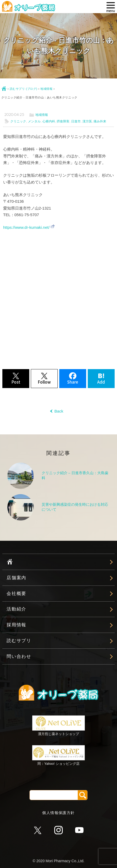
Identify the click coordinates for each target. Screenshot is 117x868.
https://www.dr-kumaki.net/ (26, 227)
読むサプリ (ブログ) (24, 89)
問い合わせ (19, 656)
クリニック (18, 121)
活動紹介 (16, 609)
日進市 (76, 121)
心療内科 (49, 121)
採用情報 (16, 625)
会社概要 (16, 594)
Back (58, 411)
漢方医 (87, 121)
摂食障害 (63, 121)
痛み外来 (100, 121)
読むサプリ (19, 641)
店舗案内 (16, 578)
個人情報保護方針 (58, 813)
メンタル (34, 121)
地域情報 (46, 89)
